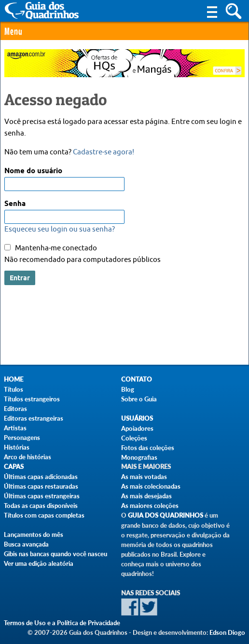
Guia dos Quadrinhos (166, 515)
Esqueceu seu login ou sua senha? (60, 229)
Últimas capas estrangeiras (42, 496)
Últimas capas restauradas (41, 486)
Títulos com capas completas (44, 515)
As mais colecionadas (151, 486)
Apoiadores (137, 428)
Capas (14, 467)
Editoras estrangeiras (34, 418)
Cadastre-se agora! (104, 152)
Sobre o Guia (139, 399)
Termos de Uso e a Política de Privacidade (62, 623)
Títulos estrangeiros (32, 399)
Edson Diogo (227, 632)
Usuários (137, 418)
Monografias (139, 457)
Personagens (22, 438)
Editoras (15, 409)
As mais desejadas (146, 496)
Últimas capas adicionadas (41, 477)
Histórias (17, 447)
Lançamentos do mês (34, 534)
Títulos (14, 389)
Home (14, 379)
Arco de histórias (28, 457)
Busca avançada (26, 544)
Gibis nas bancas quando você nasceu (55, 554)
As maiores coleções (150, 506)
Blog (128, 389)
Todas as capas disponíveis (41, 506)
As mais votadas (144, 477)
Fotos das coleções (148, 448)
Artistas (15, 428)
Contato (137, 379)
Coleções (134, 438)
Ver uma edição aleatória (39, 563)
